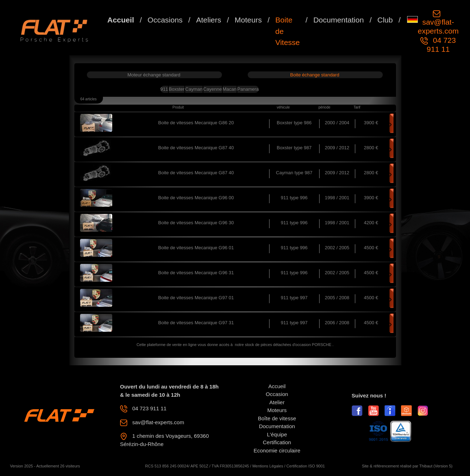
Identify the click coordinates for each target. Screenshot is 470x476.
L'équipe (277, 434)
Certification (277, 442)
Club (385, 20)
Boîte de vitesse (277, 418)
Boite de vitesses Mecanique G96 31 (196, 273)
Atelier (277, 402)
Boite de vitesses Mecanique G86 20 (196, 123)
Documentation (339, 20)
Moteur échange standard (154, 75)
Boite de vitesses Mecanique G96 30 (196, 223)
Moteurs (248, 20)
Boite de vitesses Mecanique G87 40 (196, 148)
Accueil (121, 20)
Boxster (177, 89)
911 (164, 89)
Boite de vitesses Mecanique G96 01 (196, 248)
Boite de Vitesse (288, 31)
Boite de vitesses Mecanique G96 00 (196, 198)
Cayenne (213, 89)
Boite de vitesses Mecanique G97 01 (196, 298)
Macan (230, 89)
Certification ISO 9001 (306, 466)
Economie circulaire (277, 450)
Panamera (248, 89)
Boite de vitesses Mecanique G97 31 (196, 323)
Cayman (194, 89)
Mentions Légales (268, 466)
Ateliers (209, 20)
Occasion (277, 394)
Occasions (165, 20)
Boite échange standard (315, 75)
